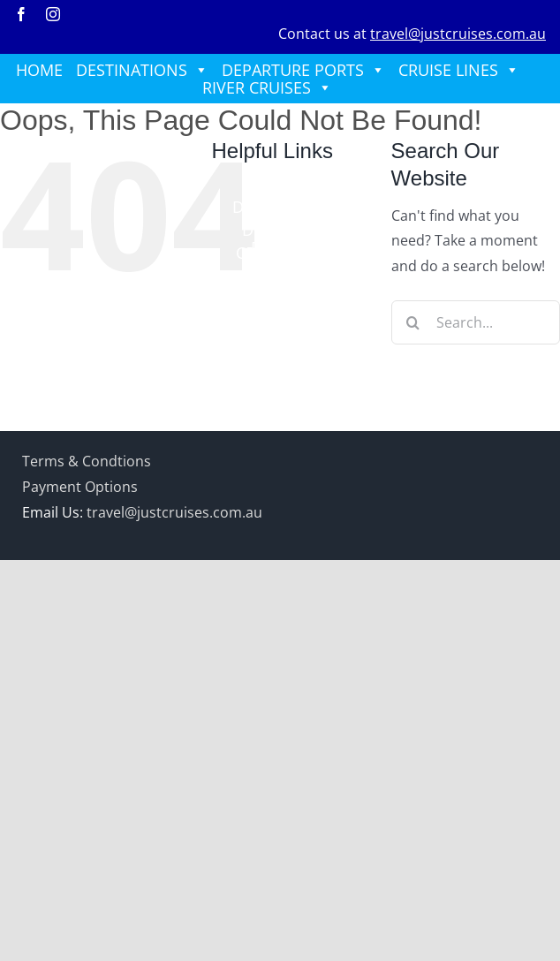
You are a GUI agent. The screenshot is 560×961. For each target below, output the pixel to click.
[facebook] (21, 14)
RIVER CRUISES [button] (267, 87)
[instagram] (53, 14)
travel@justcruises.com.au (458, 34)
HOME (39, 70)
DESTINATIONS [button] (142, 70)
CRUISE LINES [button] (459, 70)
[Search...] (476, 322)
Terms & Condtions (87, 461)
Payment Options (80, 487)
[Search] (413, 322)
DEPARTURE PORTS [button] (303, 70)
